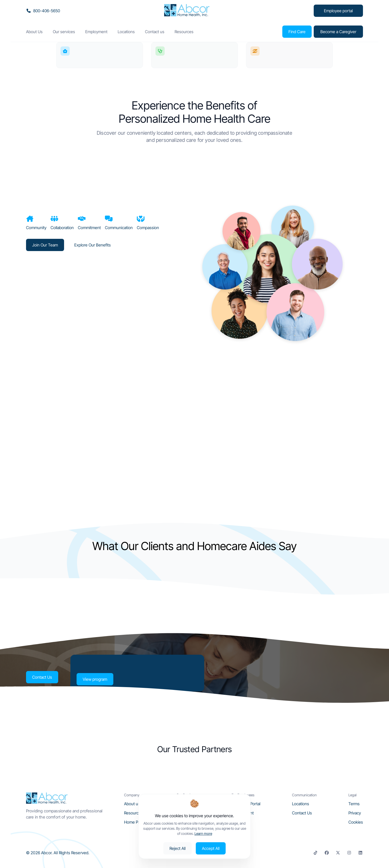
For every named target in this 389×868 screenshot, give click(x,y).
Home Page (134, 822)
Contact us (155, 32)
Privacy (355, 813)
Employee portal (338, 11)
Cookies (356, 822)
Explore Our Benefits (93, 245)
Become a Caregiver (338, 32)
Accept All (211, 848)
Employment (96, 32)
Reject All (178, 848)
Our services (64, 32)
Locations (126, 32)
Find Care (297, 32)
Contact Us (42, 677)
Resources (184, 32)
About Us (34, 32)
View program (95, 679)
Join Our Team (45, 245)
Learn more (203, 833)
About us (132, 804)
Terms (354, 804)
